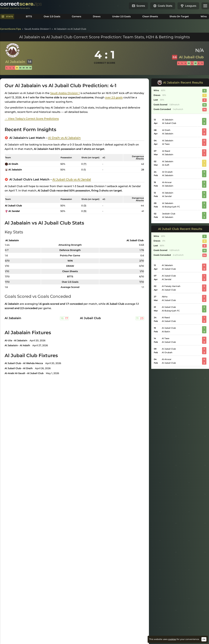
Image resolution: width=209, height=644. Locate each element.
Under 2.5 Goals (121, 16)
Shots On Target (179, 16)
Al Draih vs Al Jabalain (64, 138)
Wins (204, 16)
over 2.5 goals (114, 97)
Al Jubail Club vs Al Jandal (72, 179)
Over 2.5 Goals (52, 16)
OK (204, 639)
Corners (76, 16)
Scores (138, 6)
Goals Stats (163, 6)
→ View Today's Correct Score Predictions (32, 119)
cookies (172, 639)
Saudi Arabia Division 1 (65, 93)
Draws (97, 16)
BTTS (29, 16)
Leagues (188, 6)
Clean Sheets (150, 16)
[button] (205, 6)
